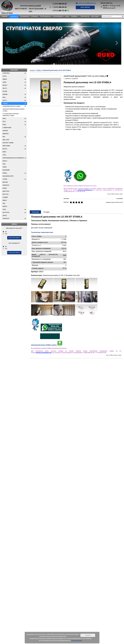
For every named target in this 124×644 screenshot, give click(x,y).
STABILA (5, 103)
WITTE (5, 100)
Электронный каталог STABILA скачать (44, 345)
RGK (4, 137)
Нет (6, 234)
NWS (4, 97)
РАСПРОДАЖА (45, 16)
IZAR (4, 164)
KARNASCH (6, 185)
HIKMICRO (6, 134)
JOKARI (5, 179)
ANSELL (5, 173)
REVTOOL (6, 194)
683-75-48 (59, 11)
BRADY (5, 200)
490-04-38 (59, 4)
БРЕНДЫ (34, 16)
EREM (4, 152)
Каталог (14, 16)
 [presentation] (7, 43)
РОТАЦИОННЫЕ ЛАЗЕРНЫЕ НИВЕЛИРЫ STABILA (11, 115)
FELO (4, 122)
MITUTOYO (6, 212)
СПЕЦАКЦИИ (24, 16)
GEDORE (5, 131)
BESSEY (5, 85)
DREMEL (5, 94)
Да (6, 232)
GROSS (5, 215)
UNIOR (5, 167)
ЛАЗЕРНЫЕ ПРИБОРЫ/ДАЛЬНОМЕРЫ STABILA (14, 110)
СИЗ (66, 16)
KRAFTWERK (6, 146)
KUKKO (5, 188)
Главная (5, 16)
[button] (52, 64)
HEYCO (5, 88)
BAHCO (5, 161)
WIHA (4, 118)
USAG (4, 209)
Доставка (95, 16)
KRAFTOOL (6, 191)
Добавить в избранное (107, 76)
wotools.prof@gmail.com (87, 3)
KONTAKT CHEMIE (8, 143)
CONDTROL (6, 73)
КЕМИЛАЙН (6, 170)
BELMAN (5, 182)
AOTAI (5, 76)
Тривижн (74, 16)
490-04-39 (59, 7)
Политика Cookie (77, 640)
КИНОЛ (5, 206)
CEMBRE (5, 197)
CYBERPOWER (7, 128)
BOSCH (5, 149)
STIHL (4, 155)
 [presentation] (117, 43)
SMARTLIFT (6, 218)
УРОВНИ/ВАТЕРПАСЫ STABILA (11, 106)
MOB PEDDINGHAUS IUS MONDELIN (13, 158)
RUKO (4, 125)
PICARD (5, 91)
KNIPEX (5, 79)
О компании (57, 16)
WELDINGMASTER (8, 176)
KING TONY (6, 140)
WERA (4, 82)
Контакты (84, 16)
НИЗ (4, 203)
